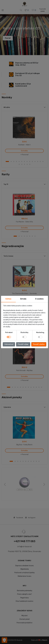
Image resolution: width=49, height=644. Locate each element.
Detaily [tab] (23, 299)
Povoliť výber (23, 344)
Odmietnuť (9, 344)
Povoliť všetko (39, 344)
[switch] (24, 337)
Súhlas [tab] (8, 299)
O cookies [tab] (39, 299)
